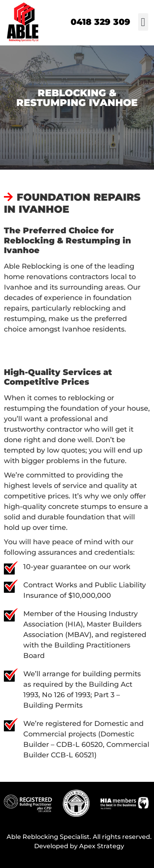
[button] (143, 22)
